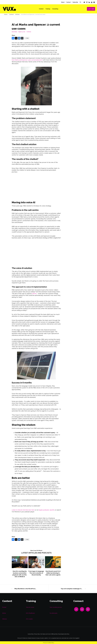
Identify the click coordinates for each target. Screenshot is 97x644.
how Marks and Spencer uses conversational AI (27, 60)
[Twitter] (84, 2)
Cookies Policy (31, 634)
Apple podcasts (44, 510)
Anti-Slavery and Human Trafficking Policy (49, 634)
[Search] (80, 2)
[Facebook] (13, 38)
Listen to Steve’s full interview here (23, 510)
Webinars (5, 619)
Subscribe (75, 2)
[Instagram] (87, 2)
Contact (68, 2)
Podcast (4, 607)
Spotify (52, 510)
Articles (29, 32)
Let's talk (91, 9)
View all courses (30, 607)
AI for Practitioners (30, 613)
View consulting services (56, 607)
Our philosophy (54, 613)
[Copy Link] (22, 38)
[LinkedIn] (89, 2)
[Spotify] (94, 2)
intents (34, 294)
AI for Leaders (29, 619)
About (63, 2)
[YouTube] (92, 2)
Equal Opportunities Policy (64, 634)
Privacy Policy (37, 634)
